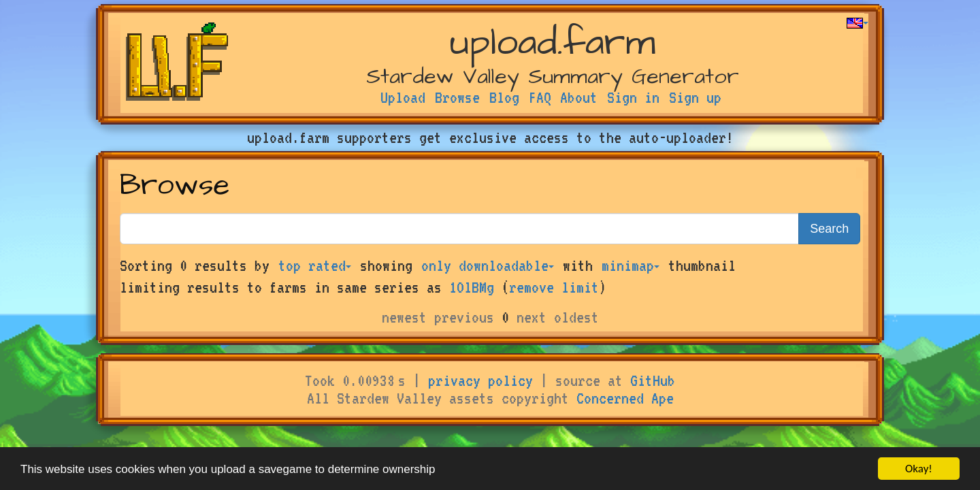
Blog (504, 97)
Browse (457, 97)
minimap (631, 265)
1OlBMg (472, 287)
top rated (315, 265)
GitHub (653, 380)
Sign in (633, 97)
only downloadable (488, 265)
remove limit (554, 287)
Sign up (695, 97)
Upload (403, 97)
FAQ (540, 97)
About (579, 97)
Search (829, 229)
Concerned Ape (625, 398)
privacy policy (480, 380)
